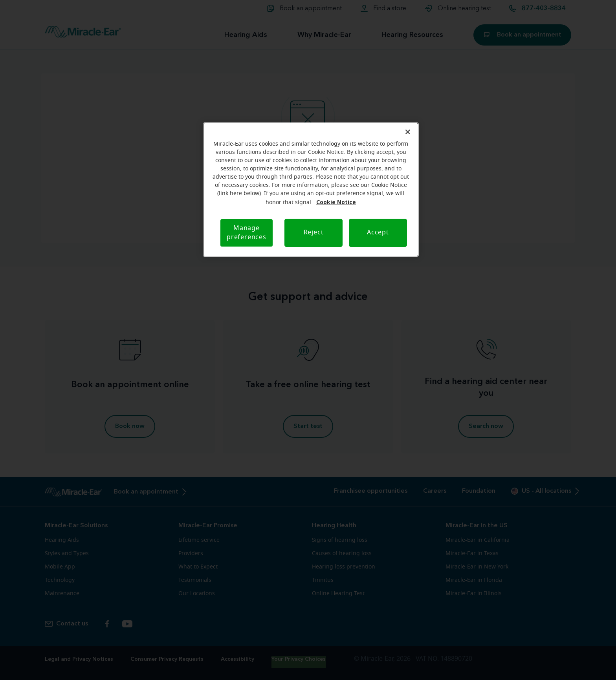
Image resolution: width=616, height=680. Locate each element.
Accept (378, 232)
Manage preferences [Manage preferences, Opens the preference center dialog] (247, 233)
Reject (314, 232)
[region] (311, 190)
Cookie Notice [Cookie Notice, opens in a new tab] (336, 202)
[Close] (408, 132)
